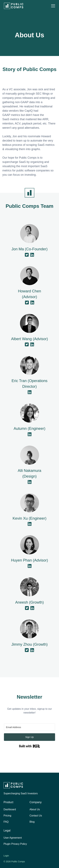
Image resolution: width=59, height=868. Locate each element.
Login (6, 856)
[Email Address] (29, 727)
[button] (53, 6)
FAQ (6, 822)
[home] (13, 6)
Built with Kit (29, 746)
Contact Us (36, 816)
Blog (32, 822)
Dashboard (10, 809)
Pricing (7, 816)
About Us (35, 809)
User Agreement (13, 838)
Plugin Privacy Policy (15, 844)
